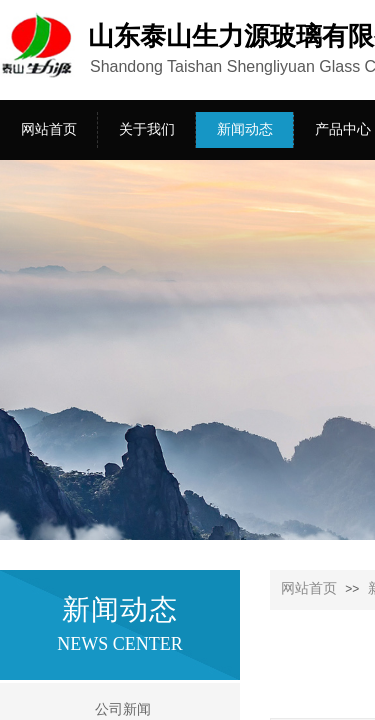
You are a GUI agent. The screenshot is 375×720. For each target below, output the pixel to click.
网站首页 (309, 588)
